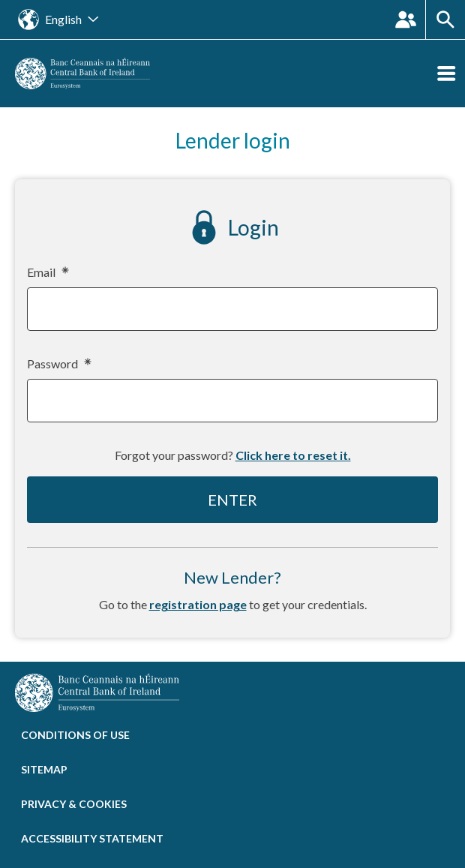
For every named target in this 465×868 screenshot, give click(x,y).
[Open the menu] (447, 74)
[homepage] (82, 72)
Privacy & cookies (74, 804)
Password (58, 364)
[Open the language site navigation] (58, 20)
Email (47, 272)
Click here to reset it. (293, 455)
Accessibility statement (92, 838)
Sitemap (44, 769)
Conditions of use (75, 735)
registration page (198, 604)
